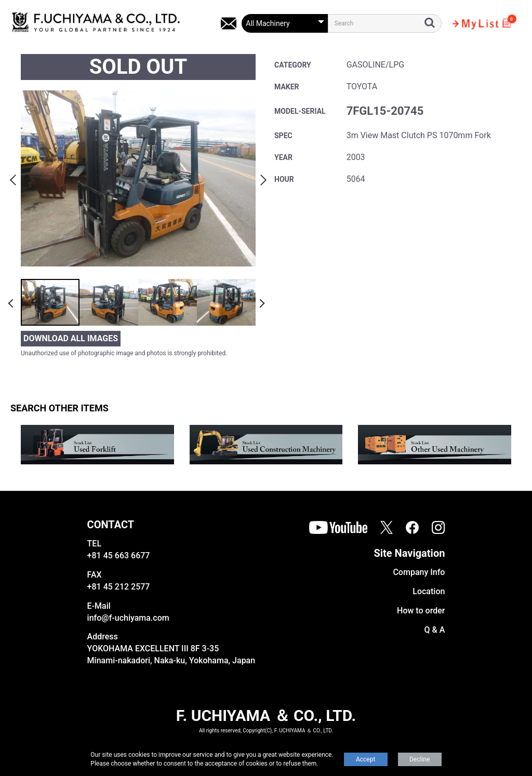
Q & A (435, 630)
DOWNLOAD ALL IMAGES (71, 338)
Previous (15, 178)
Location (429, 591)
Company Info (419, 572)
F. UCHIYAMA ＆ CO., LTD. (266, 715)
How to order (421, 611)
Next (262, 178)
